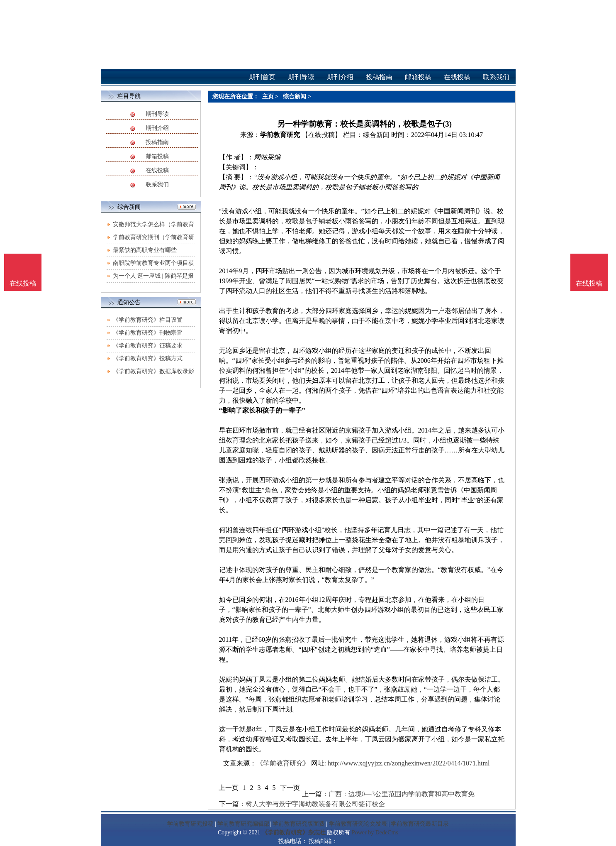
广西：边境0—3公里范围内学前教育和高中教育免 (402, 794)
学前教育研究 (280, 135)
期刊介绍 (157, 128)
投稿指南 (157, 142)
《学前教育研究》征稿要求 (148, 346)
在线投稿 (157, 170)
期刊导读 (157, 114)
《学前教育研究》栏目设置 (148, 320)
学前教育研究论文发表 (358, 824)
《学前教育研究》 (283, 763)
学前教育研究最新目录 (420, 824)
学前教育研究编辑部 (243, 824)
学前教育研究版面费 (299, 824)
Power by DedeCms (375, 833)
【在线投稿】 (321, 135)
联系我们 (157, 185)
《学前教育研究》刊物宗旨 (148, 333)
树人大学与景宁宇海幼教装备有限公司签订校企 (315, 804)
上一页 (229, 788)
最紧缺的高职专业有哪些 (145, 250)
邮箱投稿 (157, 156)
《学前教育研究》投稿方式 (148, 358)
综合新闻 (295, 97)
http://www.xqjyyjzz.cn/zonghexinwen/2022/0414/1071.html (409, 763)
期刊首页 (262, 77)
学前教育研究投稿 (190, 824)
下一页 (290, 788)
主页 (268, 97)
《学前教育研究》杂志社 (294, 833)
